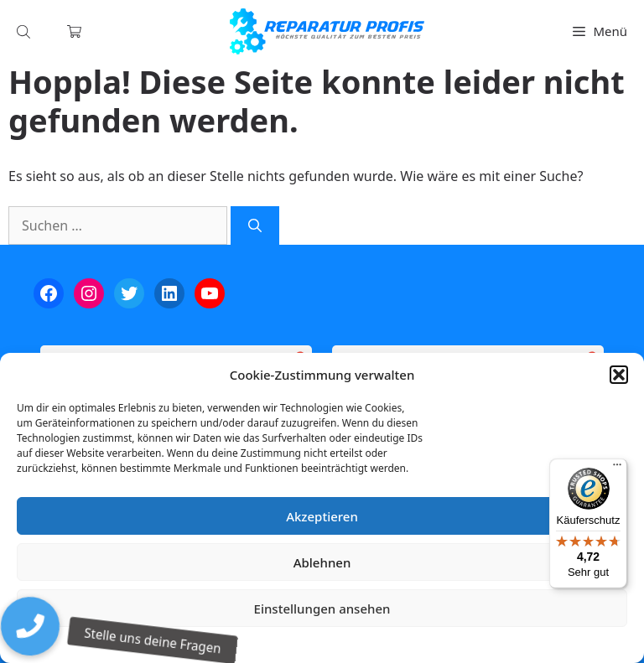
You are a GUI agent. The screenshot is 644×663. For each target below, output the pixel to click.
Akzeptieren (322, 516)
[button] (619, 375)
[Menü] (617, 469)
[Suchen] (255, 225)
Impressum (422, 642)
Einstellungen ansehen (322, 609)
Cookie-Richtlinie (234, 642)
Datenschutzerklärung (334, 642)
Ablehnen (322, 562)
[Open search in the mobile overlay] (25, 31)
